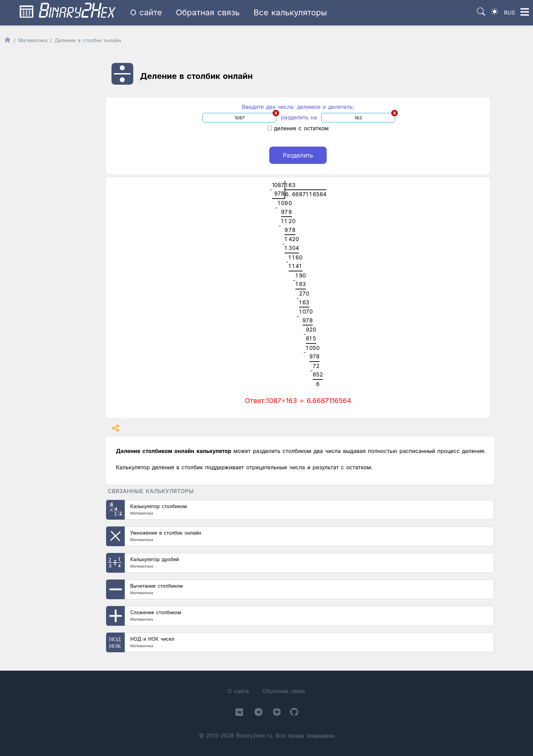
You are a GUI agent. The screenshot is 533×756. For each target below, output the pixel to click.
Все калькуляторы (290, 12)
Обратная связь (208, 12)
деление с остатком (298, 128)
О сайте (146, 12)
